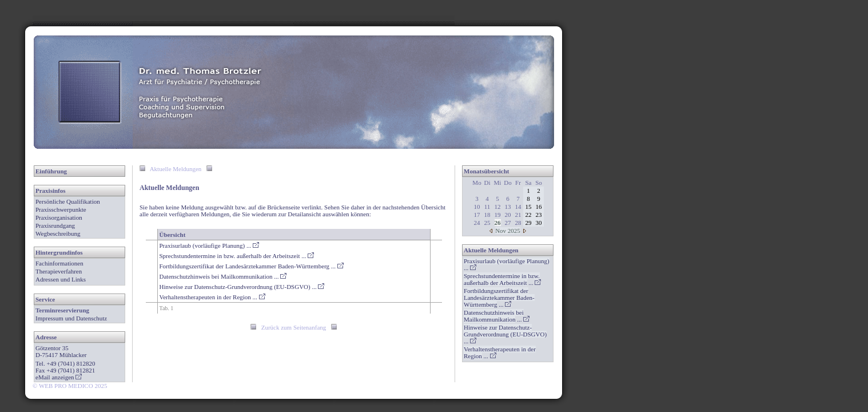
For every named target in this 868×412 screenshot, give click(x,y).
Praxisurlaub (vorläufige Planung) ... (209, 245)
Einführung (51, 171)
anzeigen (67, 377)
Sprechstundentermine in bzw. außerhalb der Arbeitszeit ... (237, 256)
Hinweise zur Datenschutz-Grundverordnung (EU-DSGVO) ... (242, 287)
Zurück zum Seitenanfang (294, 327)
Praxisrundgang (55, 225)
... (502, 279)
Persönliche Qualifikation (68, 201)
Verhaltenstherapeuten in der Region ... (212, 297)
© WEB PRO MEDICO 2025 (70, 386)
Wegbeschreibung (58, 233)
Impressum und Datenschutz (71, 318)
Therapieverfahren (59, 271)
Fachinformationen (59, 263)
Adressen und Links (61, 279)
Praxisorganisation (59, 217)
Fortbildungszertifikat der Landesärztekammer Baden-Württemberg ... (252, 266)
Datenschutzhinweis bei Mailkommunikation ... (223, 276)
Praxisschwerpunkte (61, 209)
